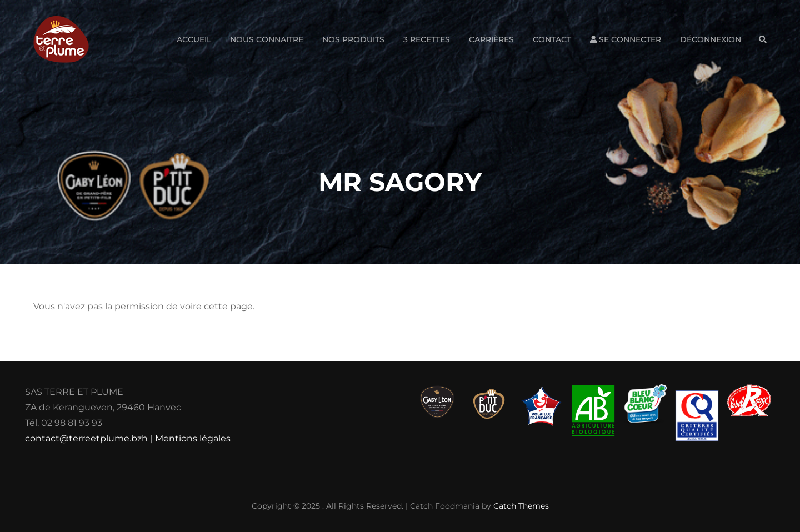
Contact (552, 39)
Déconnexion (711, 39)
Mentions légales (193, 438)
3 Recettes (427, 39)
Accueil (194, 39)
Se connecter (626, 39)
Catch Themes (521, 506)
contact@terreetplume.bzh (86, 438)
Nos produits (353, 39)
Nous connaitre (267, 39)
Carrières (491, 39)
